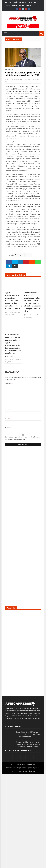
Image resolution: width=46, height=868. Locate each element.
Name (8, 410)
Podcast (19, 771)
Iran (36, 2)
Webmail (9, 768)
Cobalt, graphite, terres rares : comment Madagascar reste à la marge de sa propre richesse (28, 744)
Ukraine (15, 6)
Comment (9, 384)
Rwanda (37, 80)
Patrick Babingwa (13, 80)
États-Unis (23, 2)
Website (8, 427)
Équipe (13, 771)
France (30, 2)
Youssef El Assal (12, 360)
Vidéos (22, 6)
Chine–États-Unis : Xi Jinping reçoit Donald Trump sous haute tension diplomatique (28, 734)
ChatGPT (26, 771)
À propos (36, 768)
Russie (8, 6)
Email (8, 418)
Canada (15, 2)
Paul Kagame (20, 255)
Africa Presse (17, 764)
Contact (33, 771)
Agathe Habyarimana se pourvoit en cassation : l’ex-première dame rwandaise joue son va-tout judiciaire (13, 301)
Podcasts (29, 6)
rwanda (29, 255)
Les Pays (8, 2)
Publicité (16, 768)
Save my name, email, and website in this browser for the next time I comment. (23, 438)
